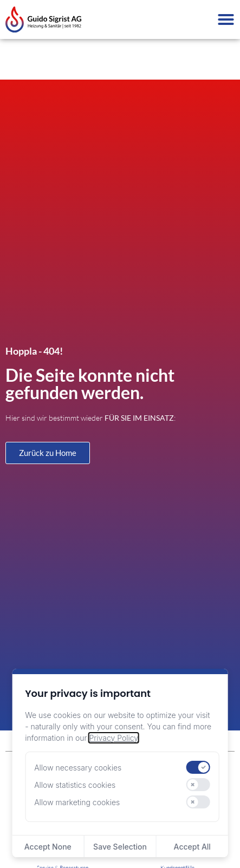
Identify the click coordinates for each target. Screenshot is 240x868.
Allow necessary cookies (78, 768)
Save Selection (120, 847)
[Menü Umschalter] (226, 19)
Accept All (192, 847)
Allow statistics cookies (75, 785)
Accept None (48, 847)
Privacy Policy (113, 738)
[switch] (198, 767)
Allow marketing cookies (77, 802)
